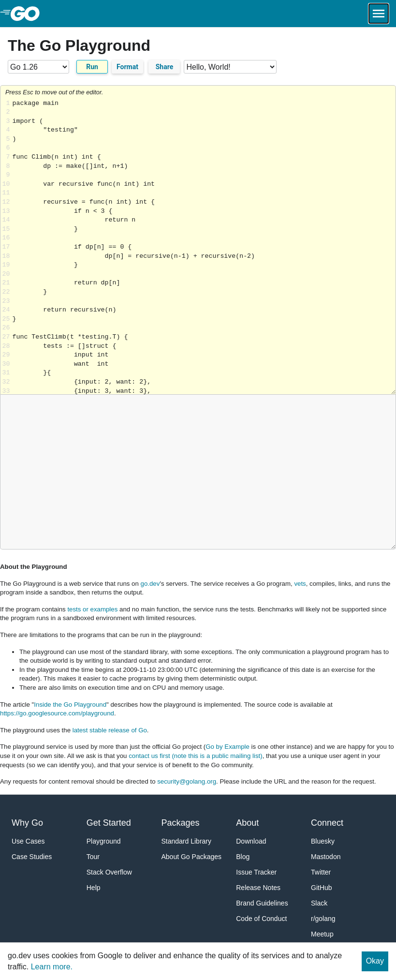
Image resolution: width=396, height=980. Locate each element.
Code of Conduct (261, 919)
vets (300, 584)
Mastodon (326, 857)
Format (127, 67)
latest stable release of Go (110, 730)
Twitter (321, 872)
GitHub (322, 888)
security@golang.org (187, 781)
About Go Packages (192, 857)
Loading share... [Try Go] (204, 247)
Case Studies (32, 857)
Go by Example (227, 747)
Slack (319, 903)
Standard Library (187, 841)
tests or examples (92, 609)
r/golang (323, 919)
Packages (181, 823)
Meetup (322, 934)
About (247, 823)
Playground (104, 841)
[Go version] (38, 67)
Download (251, 841)
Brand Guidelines (262, 903)
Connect (327, 823)
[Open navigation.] (379, 14)
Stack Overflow (109, 872)
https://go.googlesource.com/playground (57, 713)
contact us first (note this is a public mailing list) (195, 756)
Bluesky (323, 841)
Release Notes (258, 888)
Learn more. (52, 967)
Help (94, 888)
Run (92, 67)
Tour (93, 857)
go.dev (150, 584)
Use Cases (28, 841)
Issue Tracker (256, 872)
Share (165, 67)
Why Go (27, 823)
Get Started (109, 823)
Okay (375, 961)
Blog (243, 857)
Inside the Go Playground (70, 705)
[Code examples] (230, 67)
